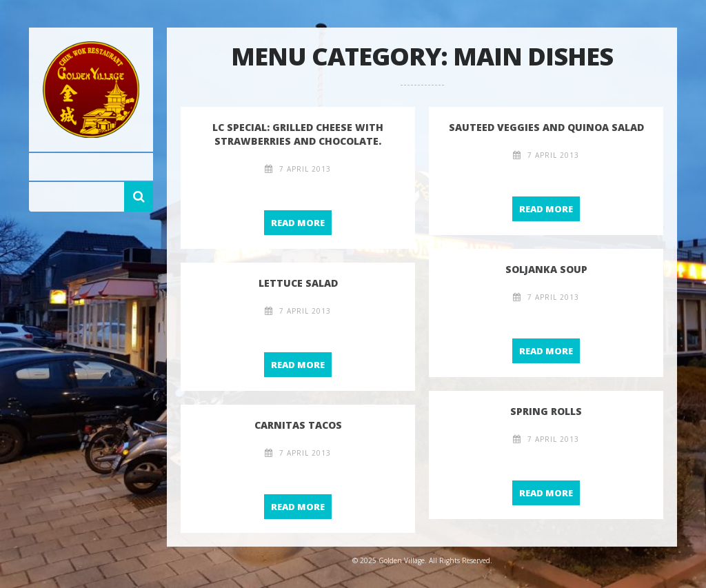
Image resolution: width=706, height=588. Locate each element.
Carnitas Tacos (298, 425)
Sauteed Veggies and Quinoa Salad (546, 127)
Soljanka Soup (546, 269)
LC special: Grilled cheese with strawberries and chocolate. (298, 134)
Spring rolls (546, 411)
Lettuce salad (298, 283)
